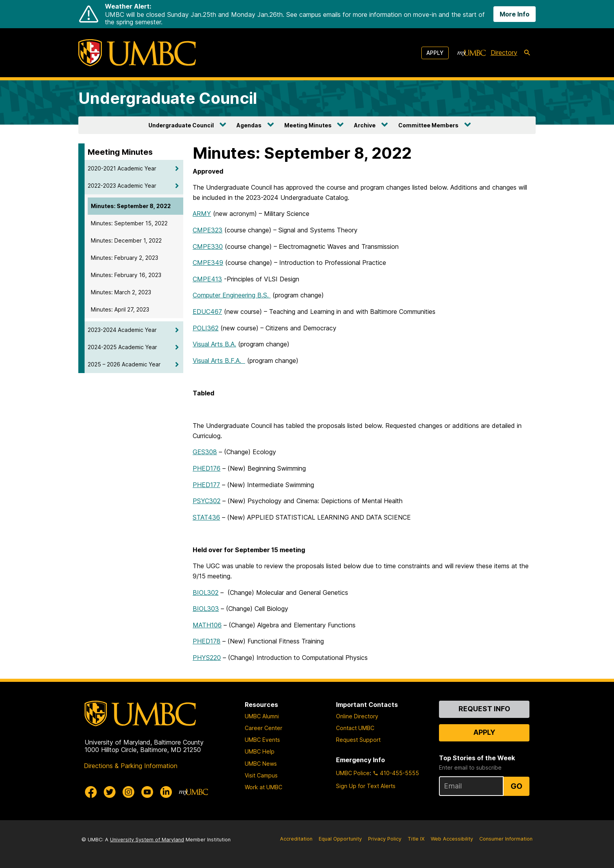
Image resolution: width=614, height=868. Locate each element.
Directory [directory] (504, 53)
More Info (515, 14)
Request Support (358, 740)
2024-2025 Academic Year (122, 347)
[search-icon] (527, 53)
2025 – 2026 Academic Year (124, 364)
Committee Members (428, 125)
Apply (435, 53)
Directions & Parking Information (131, 766)
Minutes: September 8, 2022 (131, 206)
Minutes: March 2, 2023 (121, 292)
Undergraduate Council (168, 98)
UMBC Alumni (262, 716)
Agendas (249, 125)
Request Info (484, 709)
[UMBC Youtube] (147, 792)
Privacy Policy (385, 839)
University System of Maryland (147, 840)
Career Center (264, 728)
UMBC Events (262, 740)
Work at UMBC (264, 787)
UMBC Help (260, 751)
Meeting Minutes (308, 125)
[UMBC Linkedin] (166, 792)
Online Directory (357, 716)
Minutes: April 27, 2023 (120, 309)
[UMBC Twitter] (110, 792)
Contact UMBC (355, 728)
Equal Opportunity (340, 839)
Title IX (416, 839)
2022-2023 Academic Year (122, 186)
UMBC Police (353, 773)
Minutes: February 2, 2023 (125, 258)
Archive (365, 125)
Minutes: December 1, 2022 (126, 240)
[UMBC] (137, 53)
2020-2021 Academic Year (122, 168)
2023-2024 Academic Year (122, 330)
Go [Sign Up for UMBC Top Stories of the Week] (516, 786)
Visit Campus (261, 775)
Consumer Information (506, 839)
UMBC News (261, 764)
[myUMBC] (471, 53)
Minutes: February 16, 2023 (126, 275)
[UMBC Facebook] (91, 792)
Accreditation (296, 839)
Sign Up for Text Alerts (366, 786)
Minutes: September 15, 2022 (129, 223)
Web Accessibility (452, 839)
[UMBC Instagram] (128, 792)
